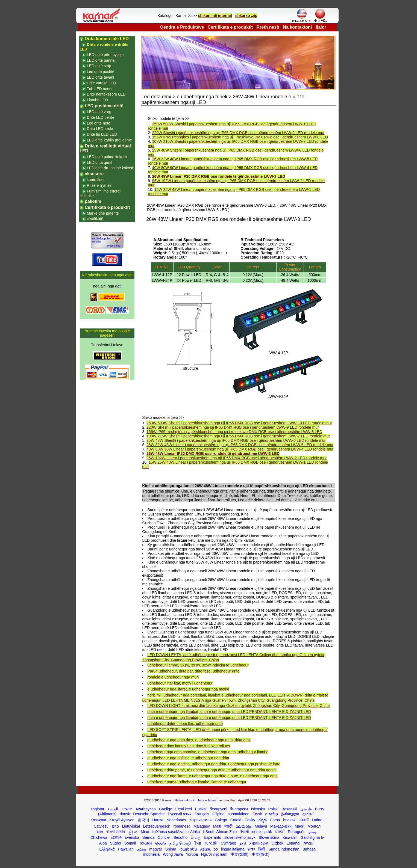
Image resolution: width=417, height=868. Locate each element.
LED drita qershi (101, 162)
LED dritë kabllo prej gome (109, 140)
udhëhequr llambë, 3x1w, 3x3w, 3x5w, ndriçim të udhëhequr (198, 665)
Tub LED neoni (100, 89)
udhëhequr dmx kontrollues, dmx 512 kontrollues (189, 746)
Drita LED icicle (100, 129)
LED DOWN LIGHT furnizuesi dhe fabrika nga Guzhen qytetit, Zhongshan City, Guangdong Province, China (238, 706)
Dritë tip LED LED (102, 134)
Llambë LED (97, 100)
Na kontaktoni (298, 27)
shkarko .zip (246, 16)
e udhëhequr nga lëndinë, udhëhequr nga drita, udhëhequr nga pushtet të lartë (214, 764)
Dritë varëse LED (102, 83)
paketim (93, 201)
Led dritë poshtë (101, 72)
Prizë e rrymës (99, 185)
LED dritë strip (99, 66)
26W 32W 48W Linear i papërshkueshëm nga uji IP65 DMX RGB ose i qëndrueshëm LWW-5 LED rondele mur (240, 445)
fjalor (321, 27)
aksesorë (94, 174)
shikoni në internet (215, 16)
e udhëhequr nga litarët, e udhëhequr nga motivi (188, 689)
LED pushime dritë (104, 106)
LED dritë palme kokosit (107, 157)
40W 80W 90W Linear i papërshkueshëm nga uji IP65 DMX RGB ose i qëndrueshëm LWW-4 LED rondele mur (240, 449)
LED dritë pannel (101, 60)
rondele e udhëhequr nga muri (173, 677)
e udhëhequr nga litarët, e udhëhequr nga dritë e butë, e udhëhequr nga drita (212, 776)
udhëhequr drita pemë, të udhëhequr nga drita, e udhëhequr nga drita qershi (212, 770)
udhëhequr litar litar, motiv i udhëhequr (180, 683)
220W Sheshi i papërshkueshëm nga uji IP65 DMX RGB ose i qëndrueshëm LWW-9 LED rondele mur (238, 133)
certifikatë (95, 219)
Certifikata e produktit (230, 27)
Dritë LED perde (101, 117)
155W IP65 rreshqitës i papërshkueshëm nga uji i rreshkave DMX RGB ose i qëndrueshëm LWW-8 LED (240, 137)
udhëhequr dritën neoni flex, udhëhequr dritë (185, 724)
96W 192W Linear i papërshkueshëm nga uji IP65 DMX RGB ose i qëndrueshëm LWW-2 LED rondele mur (237, 458)
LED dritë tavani (101, 77)
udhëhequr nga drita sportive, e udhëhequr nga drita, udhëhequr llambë (208, 752)
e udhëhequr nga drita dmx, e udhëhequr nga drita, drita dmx (199, 740)
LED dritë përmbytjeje (105, 55)
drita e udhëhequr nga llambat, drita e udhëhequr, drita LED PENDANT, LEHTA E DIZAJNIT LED (229, 712)
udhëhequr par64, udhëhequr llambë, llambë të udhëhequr (197, 782)
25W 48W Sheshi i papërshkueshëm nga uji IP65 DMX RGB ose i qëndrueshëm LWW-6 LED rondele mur (236, 440)
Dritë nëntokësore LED (106, 94)
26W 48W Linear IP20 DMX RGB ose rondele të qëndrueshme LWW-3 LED (219, 176)
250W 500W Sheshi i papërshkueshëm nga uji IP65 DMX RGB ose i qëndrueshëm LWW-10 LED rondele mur (239, 423)
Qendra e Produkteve (182, 27)
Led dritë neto (99, 123)
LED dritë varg (99, 112)
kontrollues (96, 180)
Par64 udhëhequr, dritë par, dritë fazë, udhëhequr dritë (193, 671)
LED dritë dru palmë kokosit (110, 168)
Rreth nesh (268, 27)
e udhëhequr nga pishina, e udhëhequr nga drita (188, 758)
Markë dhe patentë (103, 213)
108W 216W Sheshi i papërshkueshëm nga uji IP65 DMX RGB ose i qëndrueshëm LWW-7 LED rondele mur (238, 436)
